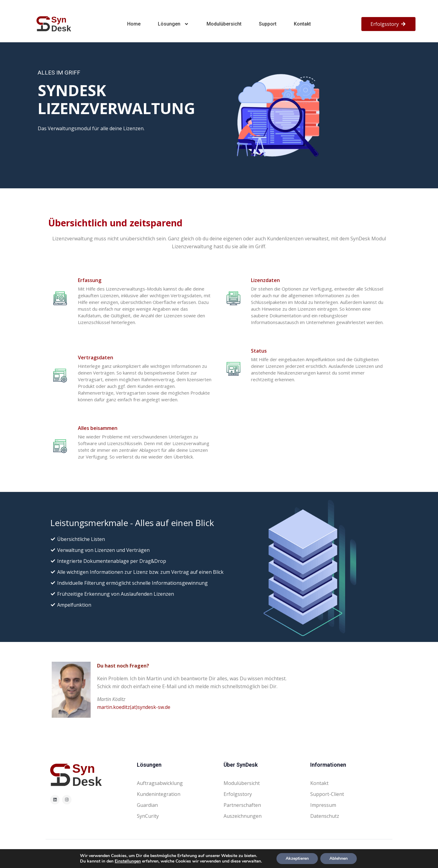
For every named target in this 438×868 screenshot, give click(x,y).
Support (268, 24)
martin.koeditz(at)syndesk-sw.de (134, 707)
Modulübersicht (224, 24)
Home (134, 24)
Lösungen (174, 24)
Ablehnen (339, 858)
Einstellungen (128, 861)
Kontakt (302, 24)
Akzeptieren (297, 858)
